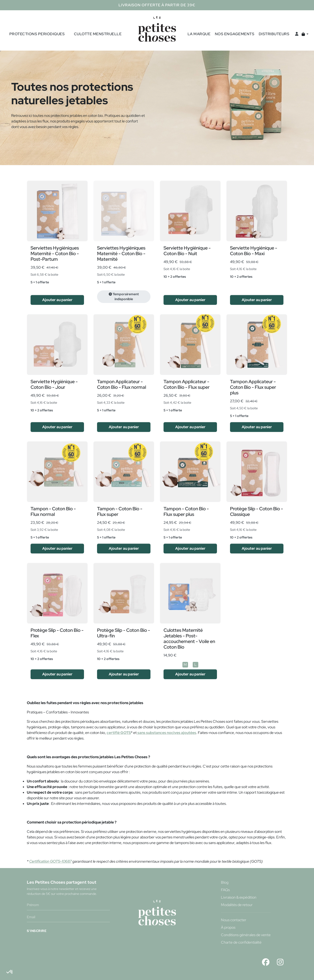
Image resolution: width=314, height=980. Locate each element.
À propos (228, 927)
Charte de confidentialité (241, 942)
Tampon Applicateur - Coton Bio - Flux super (187, 384)
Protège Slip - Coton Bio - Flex (57, 633)
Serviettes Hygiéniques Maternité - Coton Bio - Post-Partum (55, 254)
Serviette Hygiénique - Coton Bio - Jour (54, 384)
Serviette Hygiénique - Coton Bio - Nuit (187, 251)
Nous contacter (234, 920)
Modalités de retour (237, 905)
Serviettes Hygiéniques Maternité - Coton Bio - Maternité (121, 254)
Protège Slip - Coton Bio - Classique (256, 511)
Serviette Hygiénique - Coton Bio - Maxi (254, 251)
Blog (225, 882)
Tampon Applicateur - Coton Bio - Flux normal (122, 384)
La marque (199, 34)
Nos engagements (235, 34)
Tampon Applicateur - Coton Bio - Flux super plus (253, 387)
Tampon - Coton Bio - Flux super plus (186, 511)
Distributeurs (274, 34)
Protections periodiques (37, 34)
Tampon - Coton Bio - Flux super (120, 511)
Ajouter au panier (57, 300)
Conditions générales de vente (246, 935)
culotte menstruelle (98, 34)
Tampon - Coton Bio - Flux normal (53, 511)
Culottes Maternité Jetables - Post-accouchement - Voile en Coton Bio (189, 639)
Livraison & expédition (239, 897)
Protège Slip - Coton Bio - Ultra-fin (124, 633)
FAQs (225, 890)
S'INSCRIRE (37, 931)
